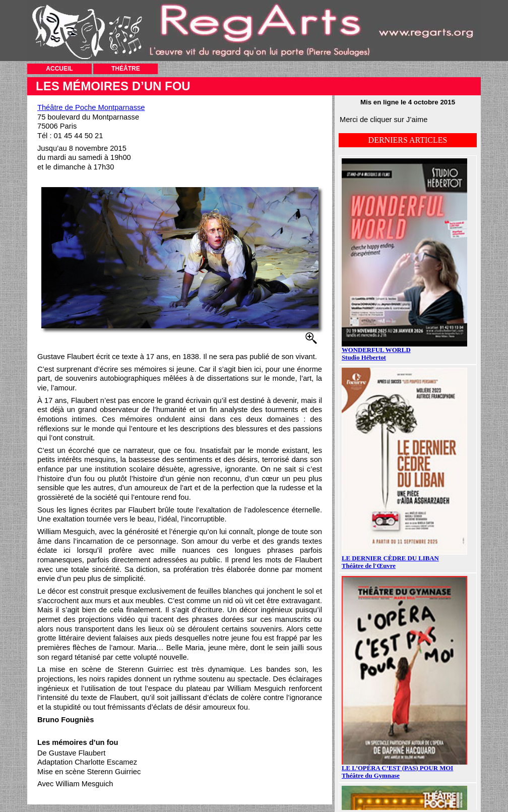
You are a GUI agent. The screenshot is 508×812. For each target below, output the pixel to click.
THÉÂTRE (126, 69)
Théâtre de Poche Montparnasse (91, 107)
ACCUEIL (59, 69)
